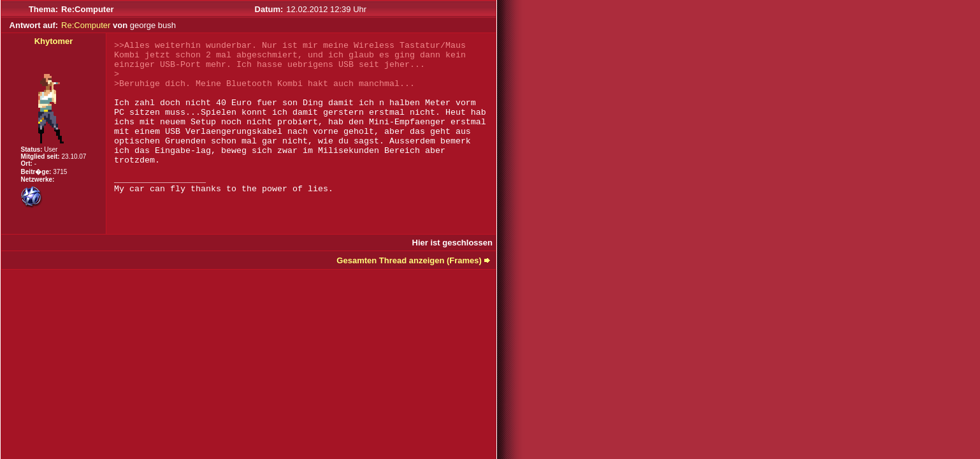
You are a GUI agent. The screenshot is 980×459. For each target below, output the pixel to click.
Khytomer (54, 41)
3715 (60, 172)
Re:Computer (86, 25)
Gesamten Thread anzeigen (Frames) (409, 260)
